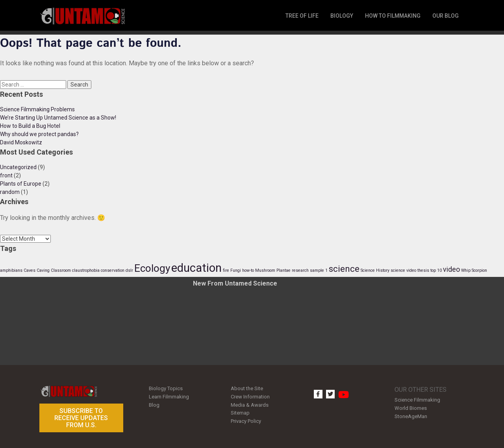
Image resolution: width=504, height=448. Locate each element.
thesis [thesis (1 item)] (423, 270)
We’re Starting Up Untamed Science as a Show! (58, 118)
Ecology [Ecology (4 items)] (152, 268)
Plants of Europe (21, 184)
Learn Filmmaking (169, 397)
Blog (154, 405)
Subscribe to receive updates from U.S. (81, 418)
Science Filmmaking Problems (37, 109)
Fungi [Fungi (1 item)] (236, 270)
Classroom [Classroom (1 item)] (61, 270)
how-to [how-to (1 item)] (248, 270)
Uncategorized (18, 167)
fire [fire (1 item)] (226, 270)
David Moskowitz (21, 142)
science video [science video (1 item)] (403, 270)
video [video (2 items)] (451, 269)
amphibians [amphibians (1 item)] (11, 270)
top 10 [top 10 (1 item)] (436, 270)
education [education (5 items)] (196, 268)
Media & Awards (250, 405)
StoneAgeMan (411, 416)
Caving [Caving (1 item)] (43, 270)
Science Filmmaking (417, 400)
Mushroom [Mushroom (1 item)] (265, 270)
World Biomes (411, 408)
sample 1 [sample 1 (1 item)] (319, 270)
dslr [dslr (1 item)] (129, 270)
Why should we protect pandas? (39, 134)
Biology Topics (166, 388)
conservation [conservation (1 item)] (113, 270)
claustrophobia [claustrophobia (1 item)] (86, 270)
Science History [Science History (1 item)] (375, 270)
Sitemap (240, 413)
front (6, 175)
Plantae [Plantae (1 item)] (283, 270)
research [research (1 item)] (300, 270)
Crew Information (250, 397)
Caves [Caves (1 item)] (30, 270)
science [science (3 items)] (344, 269)
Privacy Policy (246, 421)
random (10, 192)
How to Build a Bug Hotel (30, 126)
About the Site (247, 388)
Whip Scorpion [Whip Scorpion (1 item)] (474, 270)
